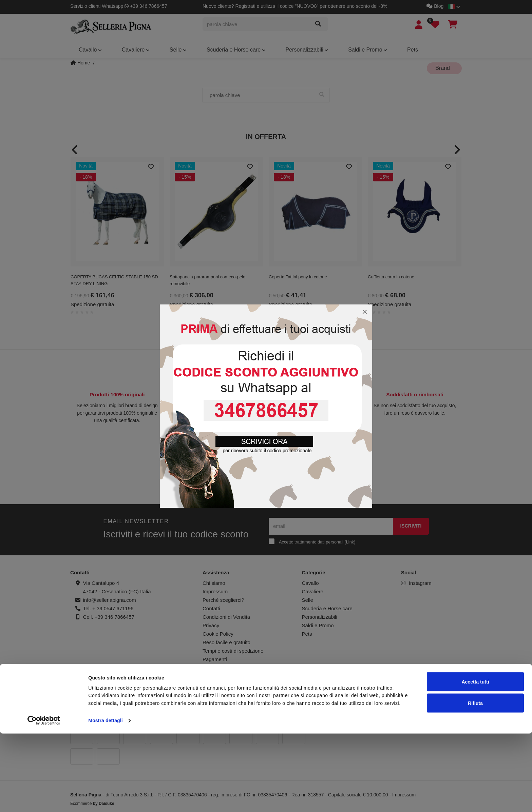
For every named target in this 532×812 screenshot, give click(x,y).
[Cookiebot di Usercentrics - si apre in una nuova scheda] (44, 799)
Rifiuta (475, 781)
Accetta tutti (475, 760)
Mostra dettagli (105, 799)
